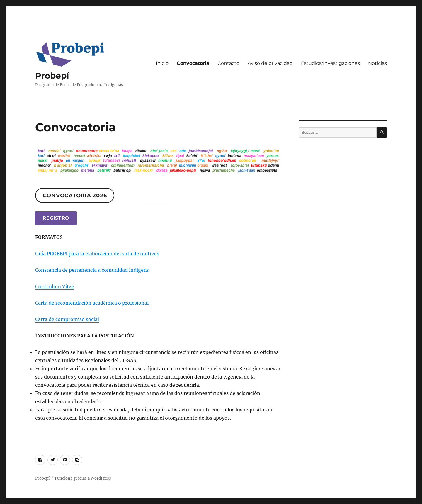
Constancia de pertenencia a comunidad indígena (92, 270)
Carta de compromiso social (67, 319)
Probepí (52, 76)
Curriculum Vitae (55, 286)
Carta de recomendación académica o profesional (92, 303)
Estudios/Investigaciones (330, 63)
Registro (56, 218)
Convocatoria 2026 (75, 196)
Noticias (377, 63)
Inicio (162, 63)
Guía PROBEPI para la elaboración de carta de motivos (97, 254)
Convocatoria (193, 63)
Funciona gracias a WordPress (83, 478)
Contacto (228, 63)
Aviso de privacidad (270, 63)
